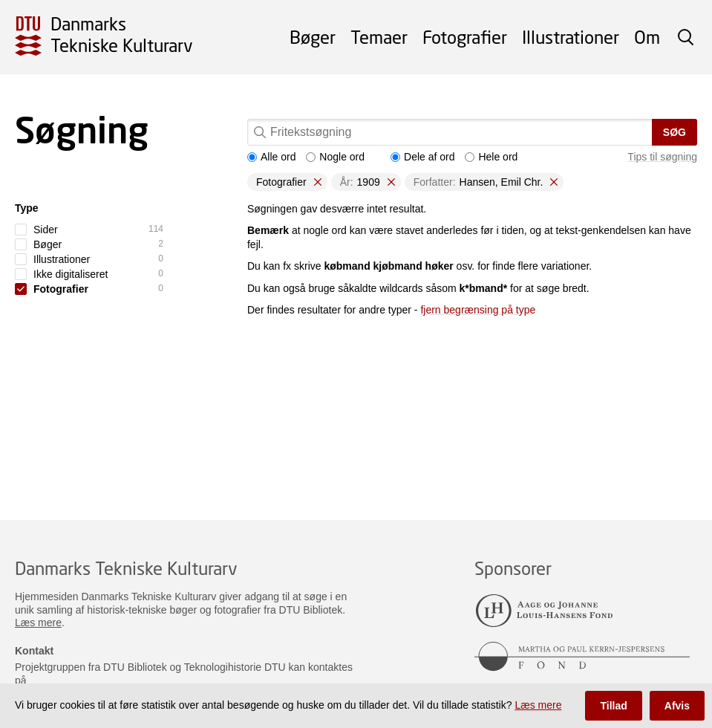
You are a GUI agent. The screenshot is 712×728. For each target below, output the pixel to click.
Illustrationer (571, 37)
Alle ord (271, 157)
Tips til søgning (662, 157)
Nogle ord (335, 157)
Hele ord (491, 157)
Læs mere (38, 623)
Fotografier (465, 37)
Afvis (677, 706)
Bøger (313, 37)
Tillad (613, 706)
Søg (675, 132)
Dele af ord (422, 157)
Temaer (379, 37)
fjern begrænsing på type (478, 310)
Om (647, 37)
